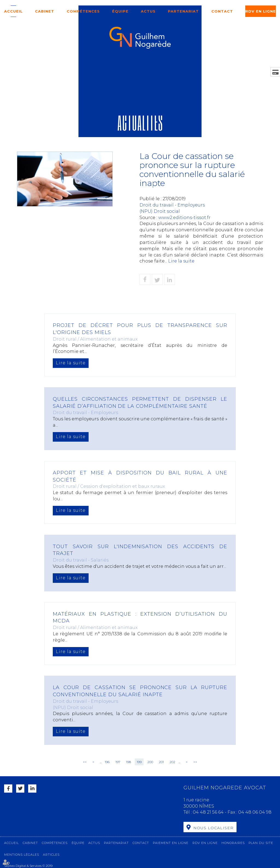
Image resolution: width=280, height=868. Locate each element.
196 (107, 762)
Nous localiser (213, 828)
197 (118, 762)
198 (129, 762)
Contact (222, 11)
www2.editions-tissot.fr (184, 218)
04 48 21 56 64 (209, 812)
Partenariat (183, 11)
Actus (148, 11)
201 (161, 762)
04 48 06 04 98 (255, 812)
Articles (51, 854)
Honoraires (233, 843)
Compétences (83, 11)
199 (139, 762)
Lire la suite (181, 261)
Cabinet (45, 11)
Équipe (120, 11)
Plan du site (261, 843)
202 (172, 762)
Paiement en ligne (171, 843)
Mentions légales (22, 854)
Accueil (13, 11)
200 (150, 762)
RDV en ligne (261, 11)
